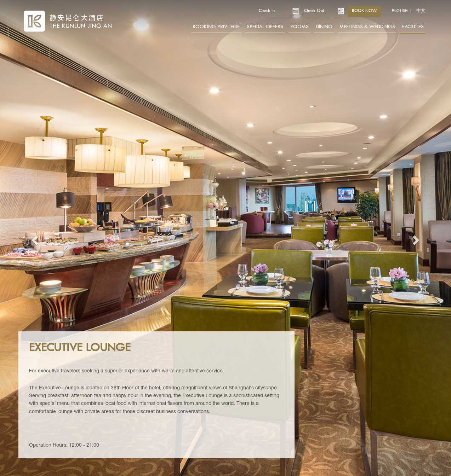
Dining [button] (324, 27)
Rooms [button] (299, 27)
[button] (34, 238)
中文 (421, 11)
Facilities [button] (413, 27)
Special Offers (265, 27)
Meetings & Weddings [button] (367, 27)
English (400, 11)
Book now (364, 11)
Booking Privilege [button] (216, 27)
